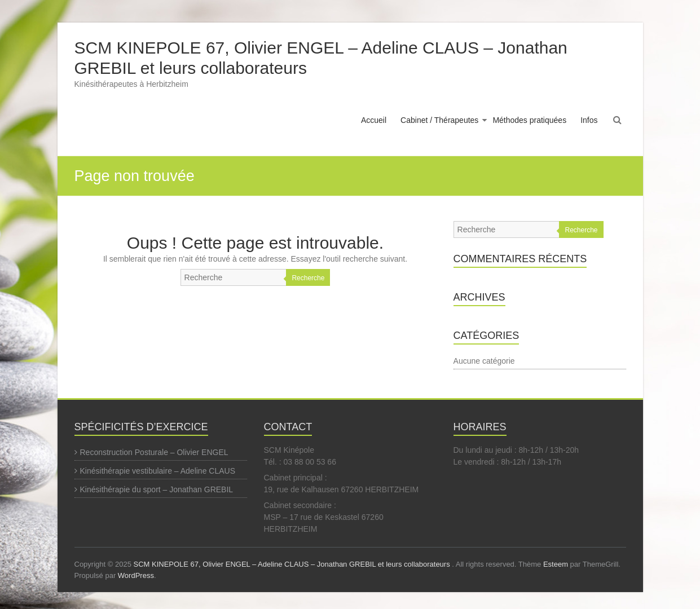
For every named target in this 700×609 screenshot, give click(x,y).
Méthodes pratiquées (529, 120)
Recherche (308, 278)
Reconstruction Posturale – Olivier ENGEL (154, 452)
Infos (589, 120)
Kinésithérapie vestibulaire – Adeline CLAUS (158, 471)
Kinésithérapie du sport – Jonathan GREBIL (157, 489)
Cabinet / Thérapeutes (439, 120)
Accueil (374, 120)
